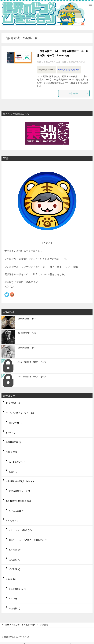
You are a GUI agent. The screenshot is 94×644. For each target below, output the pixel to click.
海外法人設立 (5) (16, 511)
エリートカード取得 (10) (20, 530)
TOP (20, 625)
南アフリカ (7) (15, 423)
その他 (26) (11, 579)
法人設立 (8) (14, 560)
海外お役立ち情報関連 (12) (18, 501)
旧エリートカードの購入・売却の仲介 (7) (28, 540)
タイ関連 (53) (12, 520)
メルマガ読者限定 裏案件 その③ (31, 377)
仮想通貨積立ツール (47, 70)
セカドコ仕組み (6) (17, 589)
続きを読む (78, 93)
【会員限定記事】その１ (27, 319)
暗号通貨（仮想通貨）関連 (69, 70)
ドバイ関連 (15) (13, 403)
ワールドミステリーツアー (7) (20, 413)
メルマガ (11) (15, 599)
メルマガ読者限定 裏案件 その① (31, 362)
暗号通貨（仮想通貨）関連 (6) (20, 481)
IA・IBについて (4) (17, 462)
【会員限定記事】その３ (27, 348)
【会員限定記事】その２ (27, 333)
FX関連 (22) (11, 452)
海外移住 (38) (15, 550)
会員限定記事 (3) (13, 442)
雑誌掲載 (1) (14, 608)
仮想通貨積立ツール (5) (20, 491)
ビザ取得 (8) (14, 569)
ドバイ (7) (10, 432)
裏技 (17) (13, 472)
